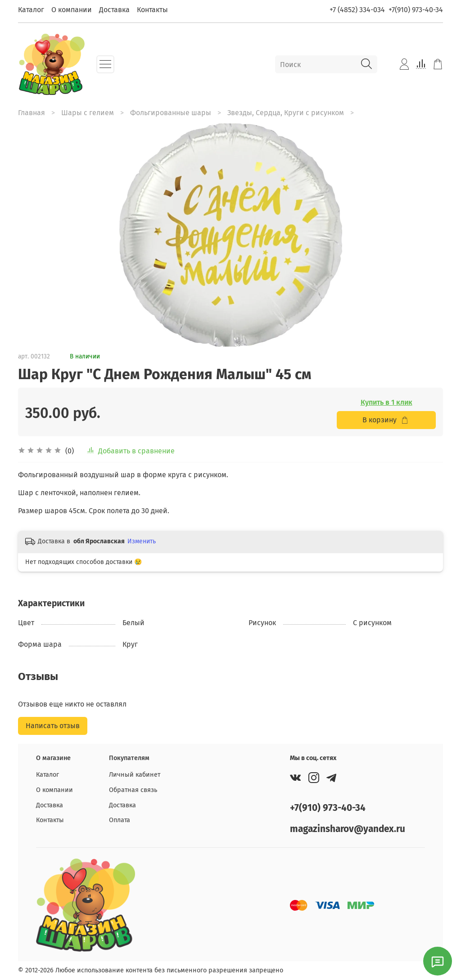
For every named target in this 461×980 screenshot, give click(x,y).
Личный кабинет (135, 775)
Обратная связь (133, 790)
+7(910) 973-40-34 (416, 10)
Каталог (31, 10)
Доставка (114, 10)
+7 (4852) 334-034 (357, 10)
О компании (72, 10)
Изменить (142, 541)
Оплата (120, 820)
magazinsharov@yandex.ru (348, 829)
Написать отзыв (53, 726)
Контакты (152, 10)
